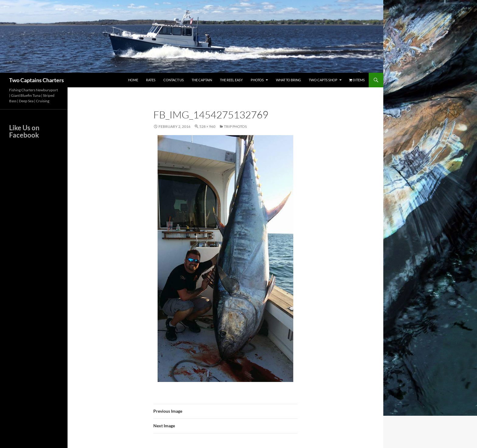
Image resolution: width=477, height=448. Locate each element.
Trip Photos (235, 126)
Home (133, 80)
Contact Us (174, 80)
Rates (151, 80)
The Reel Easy (231, 80)
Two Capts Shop (323, 80)
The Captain (202, 80)
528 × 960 (207, 126)
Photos (257, 80)
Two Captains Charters (37, 80)
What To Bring (288, 80)
